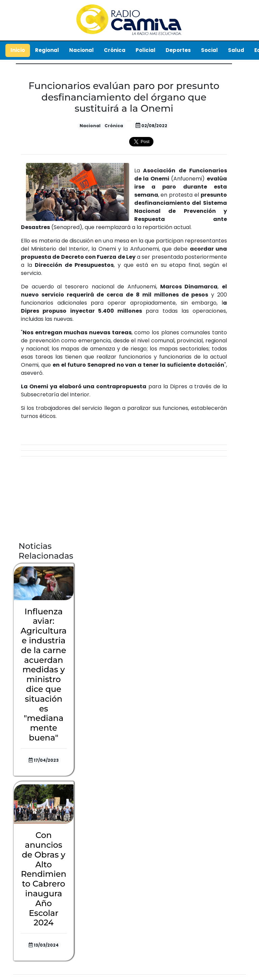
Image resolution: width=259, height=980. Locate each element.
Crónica (115, 50)
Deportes (178, 50)
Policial (146, 50)
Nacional (81, 50)
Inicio (18, 50)
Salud (236, 50)
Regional (47, 50)
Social (209, 50)
